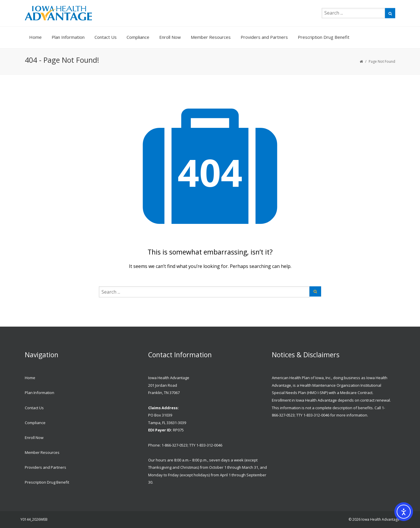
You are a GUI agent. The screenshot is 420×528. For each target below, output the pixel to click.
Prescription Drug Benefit (324, 37)
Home (35, 37)
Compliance (138, 37)
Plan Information (68, 37)
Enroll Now (170, 37)
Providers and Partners (264, 37)
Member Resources (211, 37)
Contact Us (106, 37)
